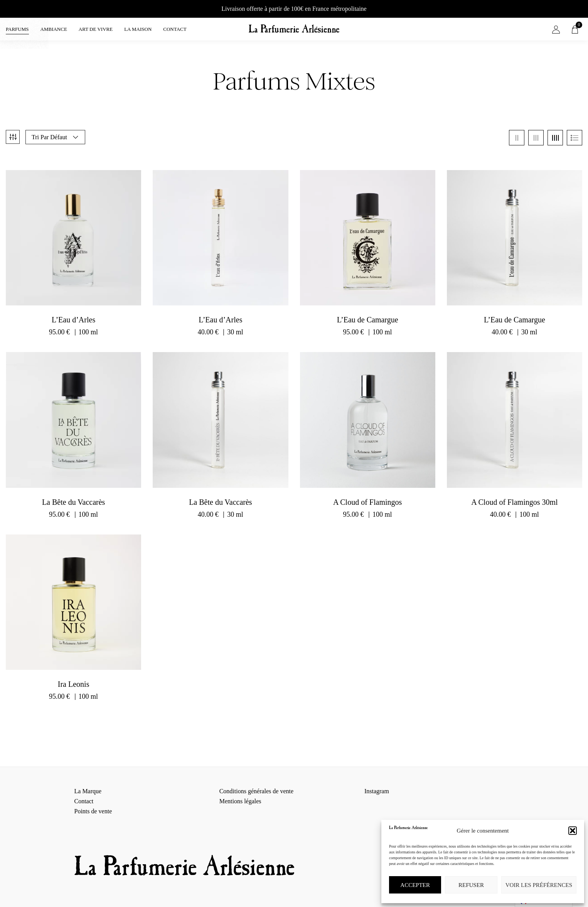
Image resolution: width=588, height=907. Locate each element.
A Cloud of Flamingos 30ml (514, 495)
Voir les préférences (539, 885)
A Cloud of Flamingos (367, 495)
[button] (573, 831)
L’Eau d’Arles (73, 313)
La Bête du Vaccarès (73, 495)
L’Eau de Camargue (368, 313)
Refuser (471, 885)
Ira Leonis (74, 677)
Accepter (415, 885)
